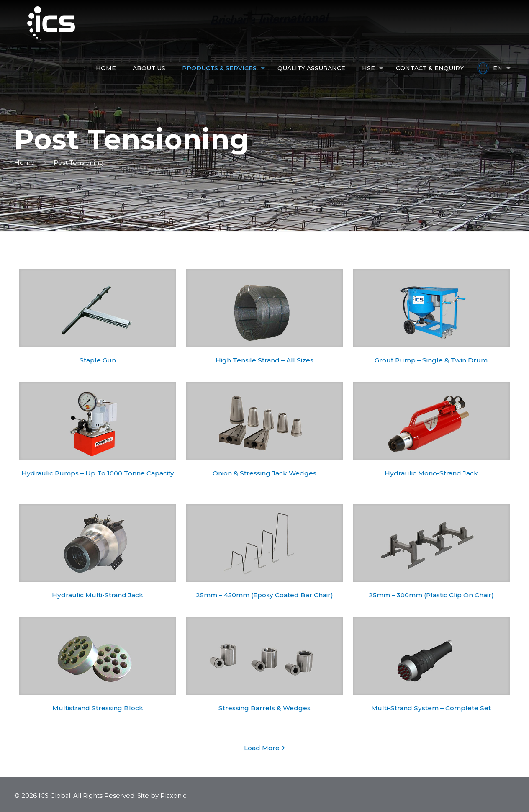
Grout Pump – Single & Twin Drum (431, 360)
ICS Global (55, 795)
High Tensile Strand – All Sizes (264, 360)
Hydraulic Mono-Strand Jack (431, 473)
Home (24, 163)
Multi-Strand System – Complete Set (431, 708)
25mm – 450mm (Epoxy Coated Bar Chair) (264, 595)
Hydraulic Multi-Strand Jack (98, 595)
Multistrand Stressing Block (98, 708)
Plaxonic (175, 795)
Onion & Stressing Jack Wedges (264, 473)
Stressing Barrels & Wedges (264, 708)
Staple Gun (98, 360)
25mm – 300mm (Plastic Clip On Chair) (431, 595)
